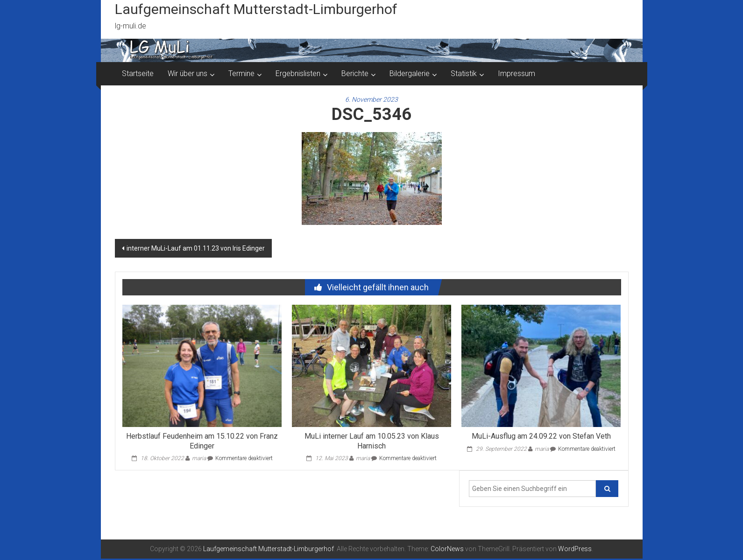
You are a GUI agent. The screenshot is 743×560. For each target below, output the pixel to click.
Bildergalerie (410, 73)
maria (199, 458)
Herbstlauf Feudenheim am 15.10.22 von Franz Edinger (202, 441)
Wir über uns (188, 73)
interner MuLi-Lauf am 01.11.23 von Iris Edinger (196, 248)
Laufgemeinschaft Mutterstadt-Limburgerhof (256, 9)
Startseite (138, 73)
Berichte (355, 73)
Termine (241, 73)
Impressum (517, 73)
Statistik (464, 73)
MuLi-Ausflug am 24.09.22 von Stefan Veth (541, 436)
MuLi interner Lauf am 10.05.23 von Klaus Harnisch (372, 441)
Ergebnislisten (298, 73)
